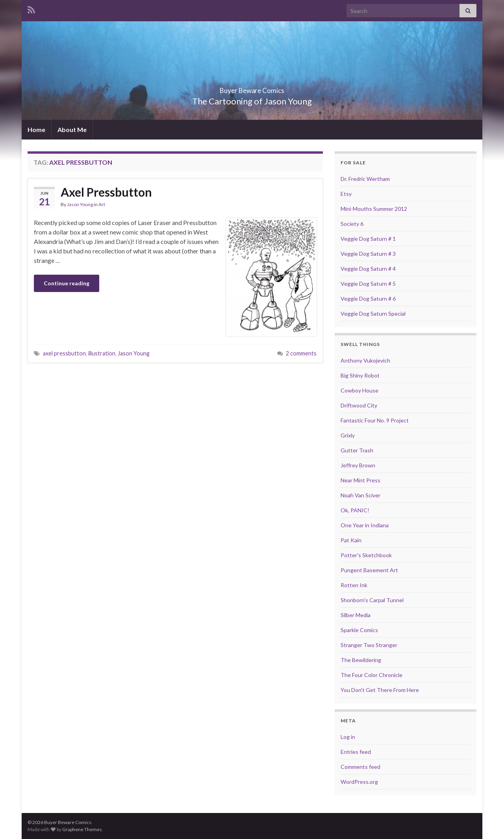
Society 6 (352, 224)
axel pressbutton (64, 353)
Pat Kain (351, 540)
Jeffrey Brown (358, 465)
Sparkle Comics (359, 630)
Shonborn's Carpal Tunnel (372, 600)
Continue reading (67, 283)
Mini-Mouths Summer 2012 (374, 209)
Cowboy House (359, 390)
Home (36, 129)
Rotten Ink (354, 585)
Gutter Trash (357, 450)
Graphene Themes (82, 829)
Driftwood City (359, 405)
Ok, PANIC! (355, 510)
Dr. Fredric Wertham (365, 179)
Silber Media (356, 615)
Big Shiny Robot (360, 375)
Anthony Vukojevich (365, 360)
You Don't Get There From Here (380, 690)
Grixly (348, 435)
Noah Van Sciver (360, 495)
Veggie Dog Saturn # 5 (368, 284)
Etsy (346, 194)
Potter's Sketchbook (366, 555)
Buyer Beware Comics (252, 88)
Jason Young (80, 204)
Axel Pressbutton (106, 192)
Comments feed (360, 767)
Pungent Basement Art (369, 570)
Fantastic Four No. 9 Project (375, 420)
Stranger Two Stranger (369, 645)
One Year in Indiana (365, 525)
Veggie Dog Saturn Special (373, 313)
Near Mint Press (360, 480)
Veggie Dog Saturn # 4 (368, 269)
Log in (348, 737)
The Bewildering (361, 660)
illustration (102, 353)
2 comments (301, 353)
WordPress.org (359, 782)
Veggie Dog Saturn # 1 (368, 239)
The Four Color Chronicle (372, 675)
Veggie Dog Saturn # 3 (368, 254)
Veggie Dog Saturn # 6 (368, 299)
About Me (72, 129)
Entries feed (356, 752)
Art (102, 204)
